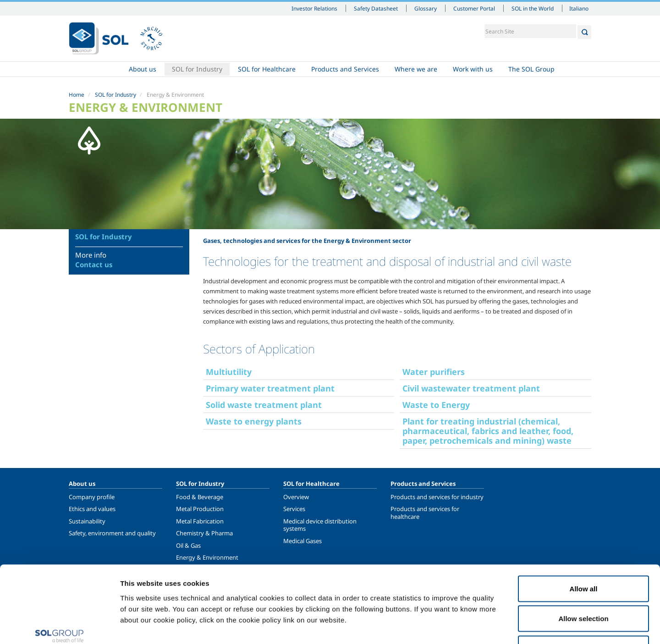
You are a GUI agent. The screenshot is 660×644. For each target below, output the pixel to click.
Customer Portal (474, 8)
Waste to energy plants (254, 421)
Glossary (426, 8)
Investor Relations (314, 8)
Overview (296, 497)
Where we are (416, 69)
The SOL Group (531, 69)
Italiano (579, 8)
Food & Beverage (200, 497)
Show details (476, 626)
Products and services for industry (437, 497)
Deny (584, 584)
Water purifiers (434, 372)
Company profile (92, 497)
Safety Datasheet (376, 8)
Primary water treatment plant (270, 388)
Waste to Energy (436, 405)
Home (95, 69)
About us (143, 69)
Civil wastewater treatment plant (471, 388)
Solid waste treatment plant (264, 405)
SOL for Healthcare (267, 69)
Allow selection (583, 554)
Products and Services (345, 69)
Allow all (584, 524)
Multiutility (229, 372)
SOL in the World (533, 8)
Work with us (473, 69)
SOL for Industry (197, 69)
